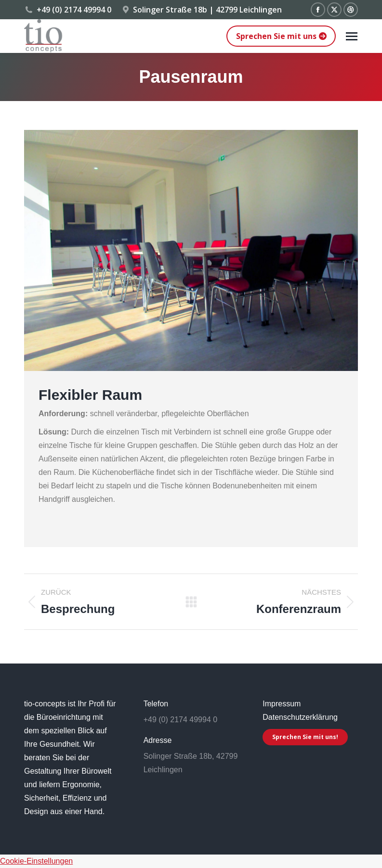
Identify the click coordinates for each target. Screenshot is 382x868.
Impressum (282, 704)
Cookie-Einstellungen (36, 861)
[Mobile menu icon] (352, 36)
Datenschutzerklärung (300, 717)
